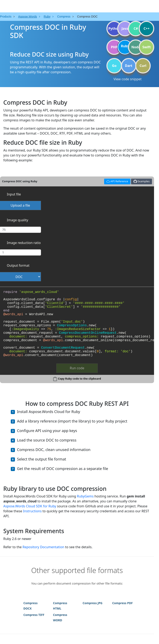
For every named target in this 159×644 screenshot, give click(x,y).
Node (136, 47)
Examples (142, 181)
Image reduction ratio (24, 243)
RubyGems (85, 496)
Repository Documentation (43, 547)
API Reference (117, 181)
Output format (18, 265)
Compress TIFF (34, 615)
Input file (14, 194)
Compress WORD (60, 617)
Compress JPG (93, 603)
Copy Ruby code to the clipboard (79, 379)
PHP (114, 47)
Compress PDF (122, 603)
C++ (147, 28)
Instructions (32, 511)
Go (114, 66)
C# (136, 28)
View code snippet (128, 79)
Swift (147, 47)
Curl (143, 66)
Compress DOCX (31, 606)
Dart (129, 66)
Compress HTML (60, 606)
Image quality (17, 220)
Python (114, 28)
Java (125, 28)
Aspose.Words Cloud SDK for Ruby (30, 506)
